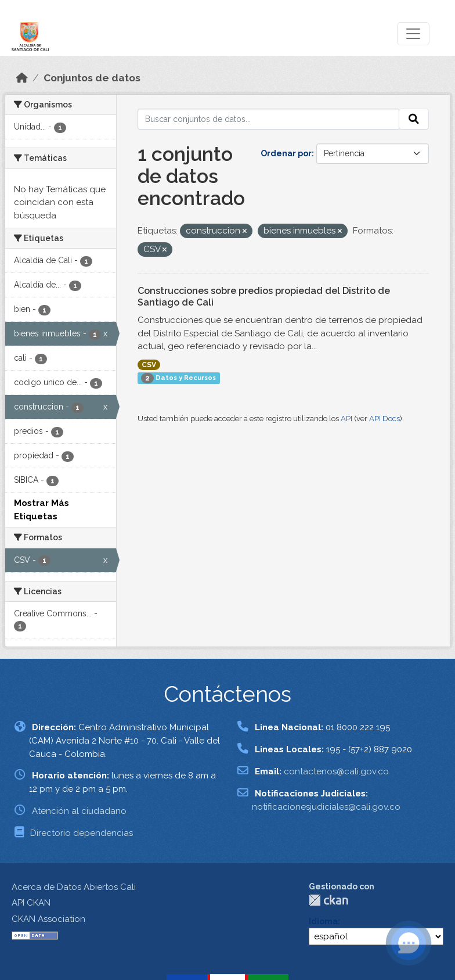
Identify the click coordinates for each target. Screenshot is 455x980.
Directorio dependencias (82, 833)
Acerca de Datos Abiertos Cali (74, 887)
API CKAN (31, 903)
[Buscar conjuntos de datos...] (269, 119)
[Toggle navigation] (413, 34)
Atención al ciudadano (79, 811)
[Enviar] (414, 119)
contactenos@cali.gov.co (336, 771)
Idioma (323, 921)
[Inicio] (22, 78)
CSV (149, 365)
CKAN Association (48, 919)
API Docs (384, 419)
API (346, 419)
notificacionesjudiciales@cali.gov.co (326, 807)
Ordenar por (286, 153)
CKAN (328, 900)
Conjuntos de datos (92, 78)
